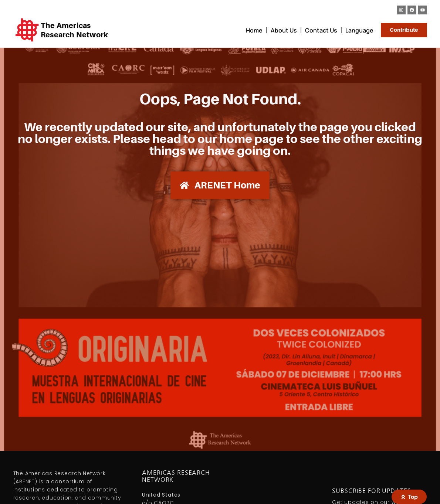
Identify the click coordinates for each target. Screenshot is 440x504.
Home (253, 30)
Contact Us (320, 30)
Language (359, 30)
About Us (283, 30)
